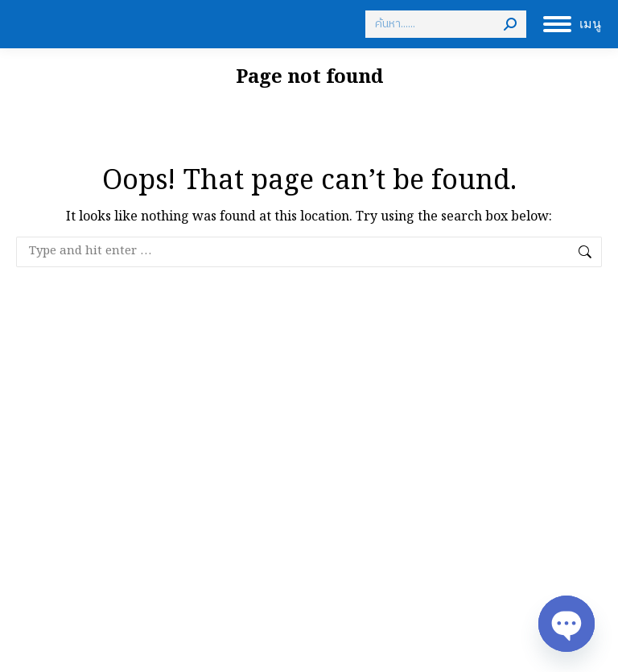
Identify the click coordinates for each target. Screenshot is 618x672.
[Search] (446, 24)
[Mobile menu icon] (572, 24)
